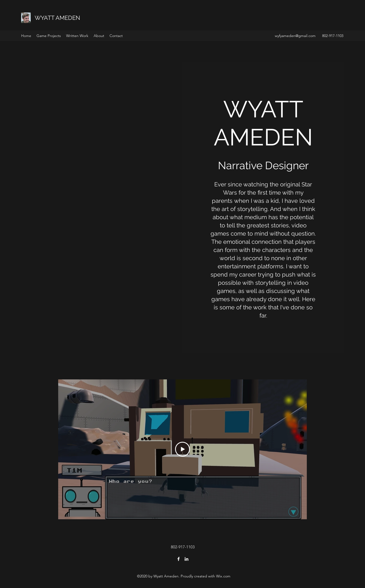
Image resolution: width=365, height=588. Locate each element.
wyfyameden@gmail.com (295, 36)
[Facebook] (179, 559)
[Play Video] (182, 449)
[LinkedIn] (186, 559)
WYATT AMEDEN (57, 18)
